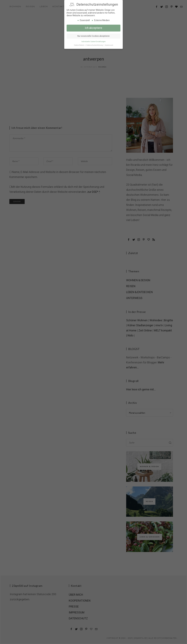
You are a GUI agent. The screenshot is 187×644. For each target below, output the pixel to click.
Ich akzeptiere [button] (93, 28)
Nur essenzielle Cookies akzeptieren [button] (93, 36)
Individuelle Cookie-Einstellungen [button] (93, 41)
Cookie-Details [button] (79, 45)
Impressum (109, 45)
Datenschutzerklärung (95, 45)
